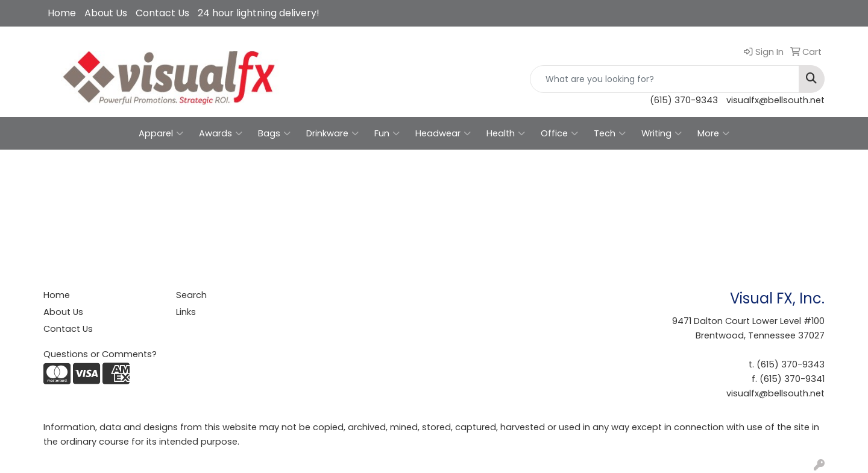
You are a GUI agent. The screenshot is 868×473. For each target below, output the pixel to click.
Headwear (443, 133)
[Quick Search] (665, 79)
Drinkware (332, 133)
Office (559, 133)
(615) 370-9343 (684, 100)
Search (191, 295)
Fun (387, 133)
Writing (662, 133)
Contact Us (162, 13)
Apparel (161, 133)
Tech (610, 133)
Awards (221, 133)
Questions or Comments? (100, 354)
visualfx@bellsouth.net (775, 100)
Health (506, 133)
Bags (274, 133)
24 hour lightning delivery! (259, 13)
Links (186, 312)
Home (62, 13)
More (713, 133)
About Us (106, 13)
